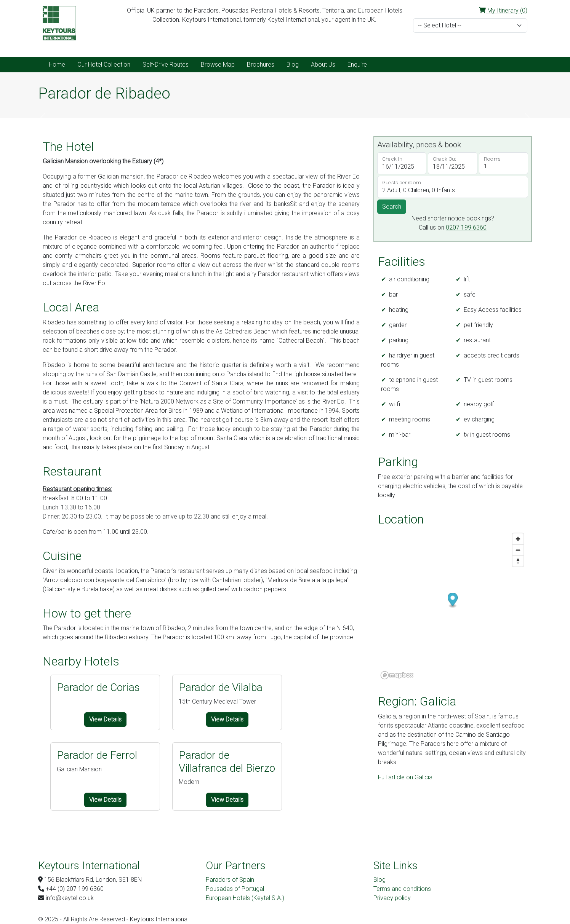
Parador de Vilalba (221, 687)
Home (57, 65)
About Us (323, 65)
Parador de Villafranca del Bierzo (227, 762)
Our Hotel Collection (104, 65)
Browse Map (218, 65)
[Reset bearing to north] (518, 561)
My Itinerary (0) (503, 10)
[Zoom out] (518, 550)
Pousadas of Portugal (235, 889)
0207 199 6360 (466, 227)
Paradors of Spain (230, 880)
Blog (293, 65)
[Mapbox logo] (397, 675)
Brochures (261, 65)
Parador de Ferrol (97, 755)
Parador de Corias (98, 687)
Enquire (357, 65)
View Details (105, 719)
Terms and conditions (402, 889)
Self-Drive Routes (166, 65)
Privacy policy (392, 898)
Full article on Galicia (405, 777)
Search (392, 207)
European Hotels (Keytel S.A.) (245, 898)
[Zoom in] (518, 539)
